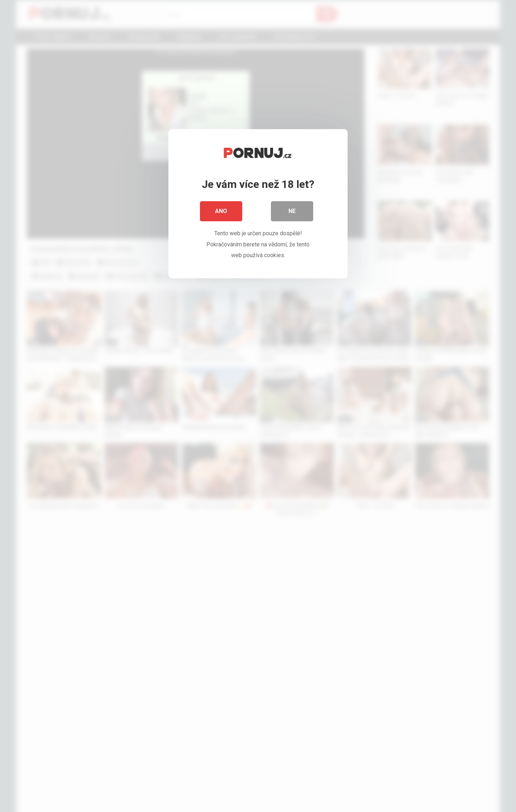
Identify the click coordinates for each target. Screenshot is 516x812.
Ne (292, 211)
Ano (221, 211)
